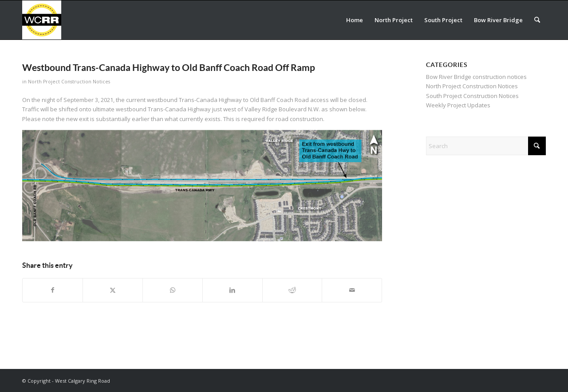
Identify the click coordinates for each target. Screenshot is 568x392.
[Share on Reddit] (292, 290)
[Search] (537, 20)
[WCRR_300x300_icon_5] (42, 20)
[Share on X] (113, 290)
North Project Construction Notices (69, 82)
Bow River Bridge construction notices (476, 77)
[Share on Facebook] (53, 290)
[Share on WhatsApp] (173, 290)
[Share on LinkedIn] (233, 290)
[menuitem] (355, 20)
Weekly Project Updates (458, 105)
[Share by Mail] (352, 290)
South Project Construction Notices (472, 96)
